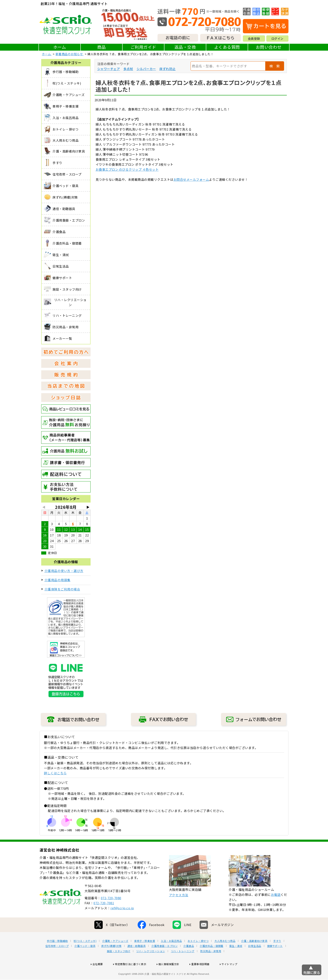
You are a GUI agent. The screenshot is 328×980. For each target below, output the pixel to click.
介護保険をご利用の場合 (62, 589)
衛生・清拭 (236, 959)
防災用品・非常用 (211, 965)
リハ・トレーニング (183, 965)
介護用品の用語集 (58, 580)
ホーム (60, 47)
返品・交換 (185, 47)
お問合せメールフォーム (191, 179)
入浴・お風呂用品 (171, 954)
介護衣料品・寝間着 (212, 959)
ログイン (277, 38)
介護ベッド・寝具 (85, 959)
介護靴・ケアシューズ (115, 954)
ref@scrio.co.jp (122, 921)
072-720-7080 (111, 911)
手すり (277, 954)
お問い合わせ (269, 47)
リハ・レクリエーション (151, 965)
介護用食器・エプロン (165, 959)
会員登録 (254, 38)
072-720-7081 (104, 916)
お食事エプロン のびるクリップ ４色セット (127, 169)
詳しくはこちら (55, 773)
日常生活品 (255, 959)
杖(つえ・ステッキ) (85, 954)
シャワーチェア (109, 69)
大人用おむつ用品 (225, 954)
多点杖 (128, 69)
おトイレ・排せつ (198, 954)
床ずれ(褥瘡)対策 (111, 959)
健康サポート (275, 959)
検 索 (275, 66)
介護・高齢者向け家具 (254, 954)
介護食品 (189, 959)
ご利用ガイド (143, 47)
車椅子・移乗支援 (145, 954)
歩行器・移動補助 (57, 954)
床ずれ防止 (168, 69)
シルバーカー (146, 69)
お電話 (276, 908)
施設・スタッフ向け (119, 965)
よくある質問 (227, 47)
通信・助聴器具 (137, 959)
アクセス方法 (179, 908)
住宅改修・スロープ (57, 959)
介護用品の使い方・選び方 (64, 571)
